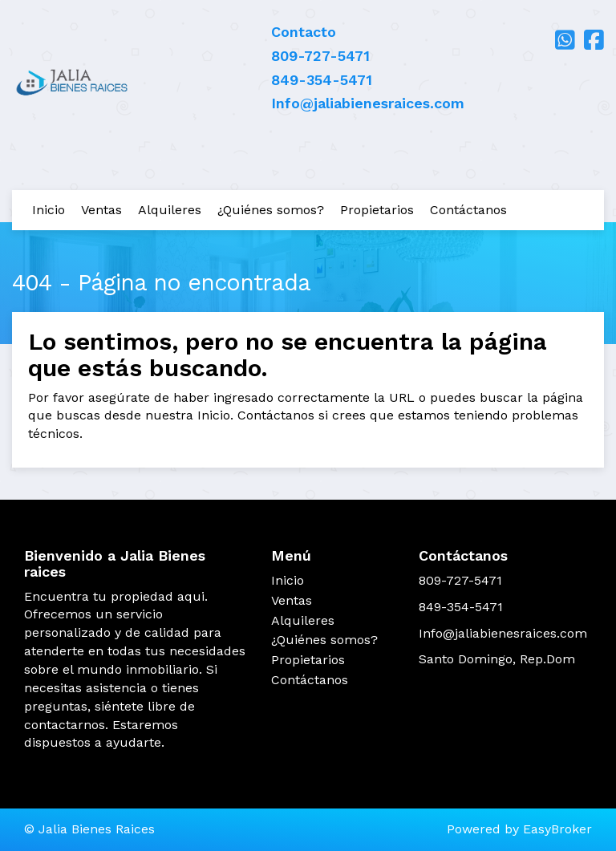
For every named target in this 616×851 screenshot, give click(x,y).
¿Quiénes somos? (271, 210)
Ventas (101, 210)
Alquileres (170, 210)
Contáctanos (468, 210)
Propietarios (377, 210)
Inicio (49, 210)
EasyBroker (557, 829)
